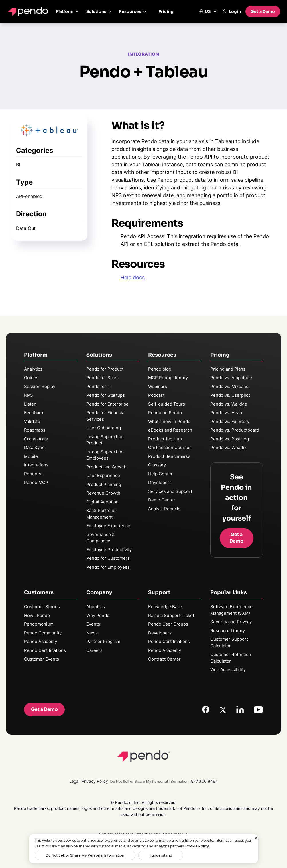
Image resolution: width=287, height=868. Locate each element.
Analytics (33, 369)
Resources (133, 11)
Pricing (166, 11)
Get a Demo (263, 11)
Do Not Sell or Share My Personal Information (79, 855)
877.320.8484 (205, 781)
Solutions (99, 11)
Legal (74, 781)
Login (231, 11)
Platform (68, 11)
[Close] (256, 838)
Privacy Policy (95, 781)
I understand (143, 855)
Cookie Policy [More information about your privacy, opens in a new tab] (197, 846)
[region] (143, 849)
